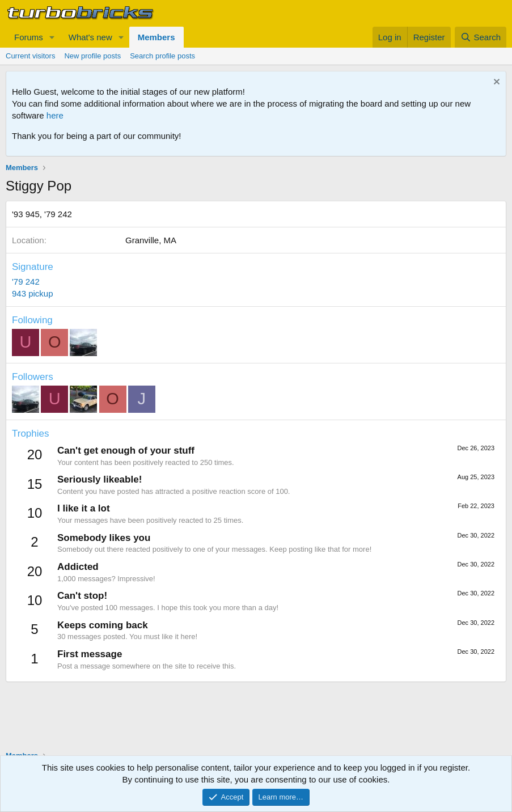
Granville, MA (151, 240)
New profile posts (92, 56)
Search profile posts (162, 56)
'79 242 (26, 282)
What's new (90, 37)
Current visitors (30, 56)
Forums (29, 37)
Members (156, 37)
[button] (52, 37)
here (55, 115)
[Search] (481, 37)
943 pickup (33, 293)
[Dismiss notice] (495, 83)
